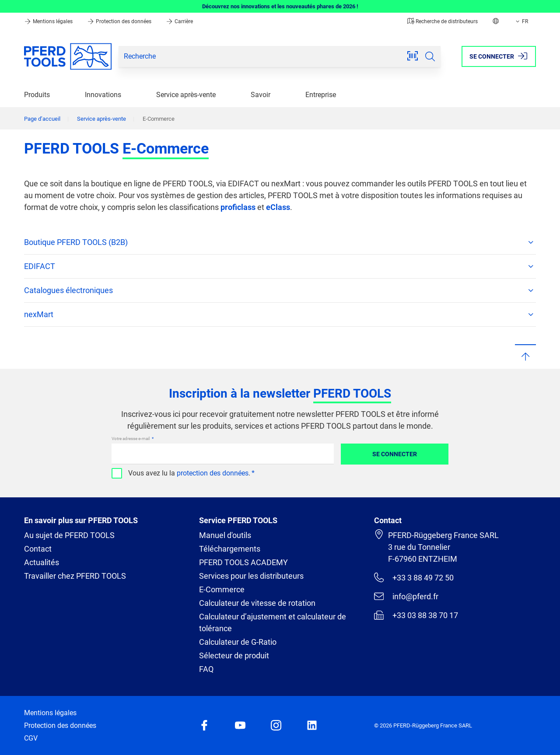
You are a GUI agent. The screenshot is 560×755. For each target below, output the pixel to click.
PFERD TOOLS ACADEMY (243, 562)
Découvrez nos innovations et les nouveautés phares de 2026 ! (280, 6)
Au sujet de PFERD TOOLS (69, 535)
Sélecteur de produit (234, 655)
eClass (278, 207)
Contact (38, 549)
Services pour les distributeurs (251, 576)
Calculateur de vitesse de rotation (257, 603)
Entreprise (321, 95)
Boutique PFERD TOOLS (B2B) (280, 242)
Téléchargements (230, 549)
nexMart (280, 315)
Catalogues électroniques (280, 290)
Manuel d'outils (225, 535)
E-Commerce (222, 589)
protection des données (213, 473)
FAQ (206, 669)
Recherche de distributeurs (443, 21)
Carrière (179, 21)
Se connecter (395, 454)
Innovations (103, 95)
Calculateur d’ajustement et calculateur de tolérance (273, 622)
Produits (37, 95)
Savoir (261, 95)
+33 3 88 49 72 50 (414, 577)
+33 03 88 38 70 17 (416, 615)
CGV (31, 738)
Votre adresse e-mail (131, 439)
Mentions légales (49, 21)
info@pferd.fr (406, 596)
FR (521, 21)
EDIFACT (280, 266)
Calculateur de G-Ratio (238, 642)
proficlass (238, 207)
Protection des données (120, 21)
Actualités (42, 562)
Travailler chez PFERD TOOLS (75, 576)
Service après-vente (186, 95)
